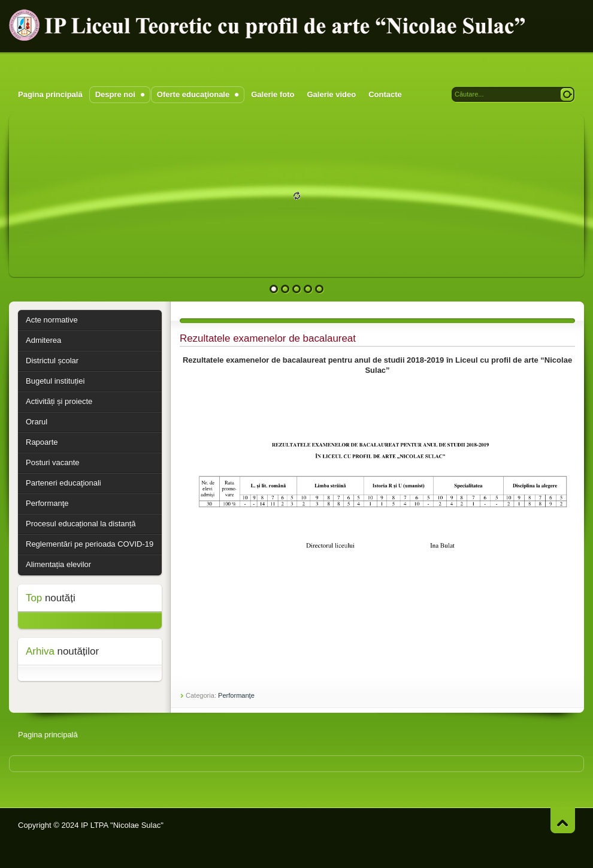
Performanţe (236, 695)
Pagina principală (48, 735)
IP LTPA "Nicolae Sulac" (122, 825)
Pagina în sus (563, 820)
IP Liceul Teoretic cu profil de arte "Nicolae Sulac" (270, 25)
